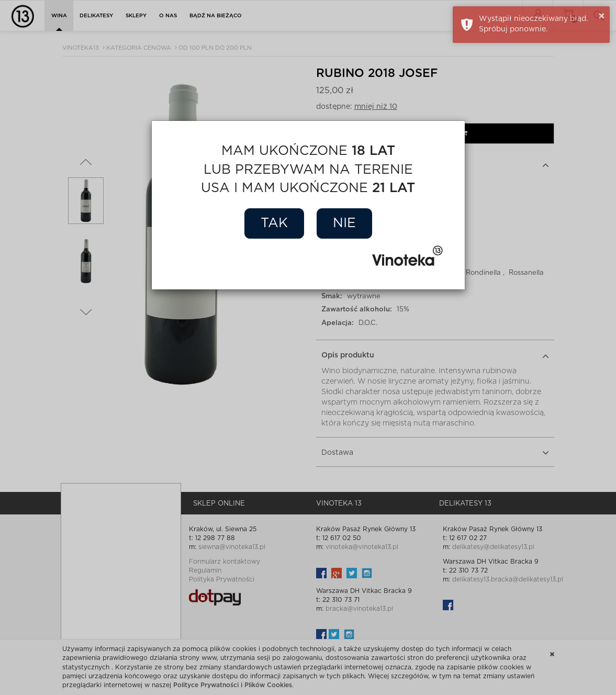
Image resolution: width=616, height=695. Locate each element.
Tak (274, 223)
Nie (344, 223)
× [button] (602, 16)
